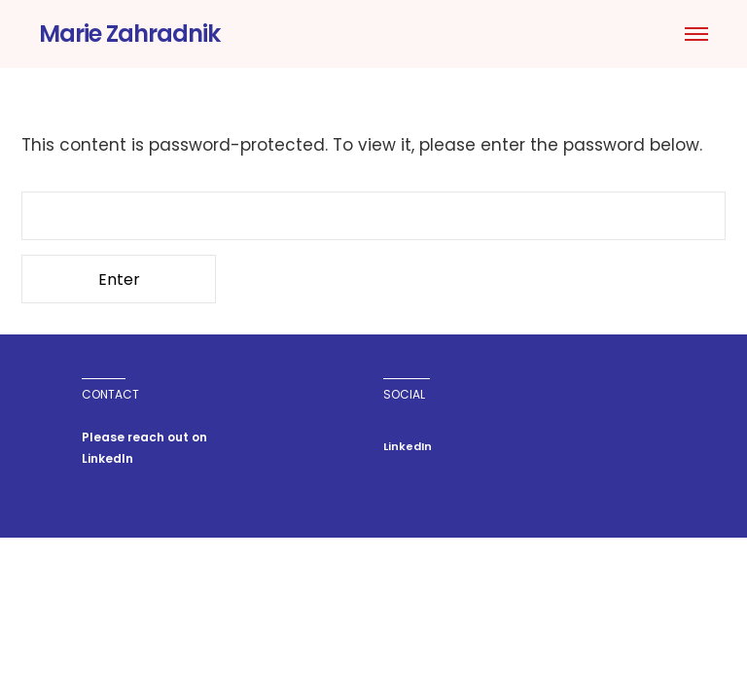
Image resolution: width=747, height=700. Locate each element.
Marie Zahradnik (129, 34)
